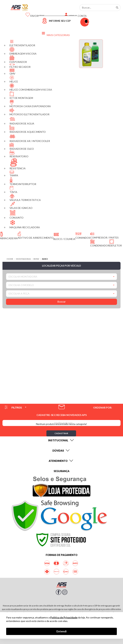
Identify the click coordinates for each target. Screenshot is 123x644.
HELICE (14, 79)
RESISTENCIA (18, 164)
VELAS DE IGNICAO (21, 206)
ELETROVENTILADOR (22, 43)
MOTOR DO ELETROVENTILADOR (29, 112)
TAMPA (14, 174)
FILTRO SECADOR (20, 66)
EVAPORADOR (18, 59)
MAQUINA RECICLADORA (25, 224)
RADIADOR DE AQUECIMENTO (28, 129)
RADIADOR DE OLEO (22, 147)
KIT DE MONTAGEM (21, 95)
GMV (12, 72)
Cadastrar (61, 433)
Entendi (62, 631)
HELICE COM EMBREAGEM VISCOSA (31, 87)
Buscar (62, 302)
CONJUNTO (16, 214)
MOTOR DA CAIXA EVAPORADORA (30, 104)
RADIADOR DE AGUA (22, 121)
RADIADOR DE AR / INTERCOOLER (30, 138)
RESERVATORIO (19, 154)
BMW (36, 259)
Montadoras (23, 259)
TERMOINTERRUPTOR (23, 181)
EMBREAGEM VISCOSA (23, 51)
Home (10, 259)
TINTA (13, 190)
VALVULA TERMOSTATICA (25, 198)
